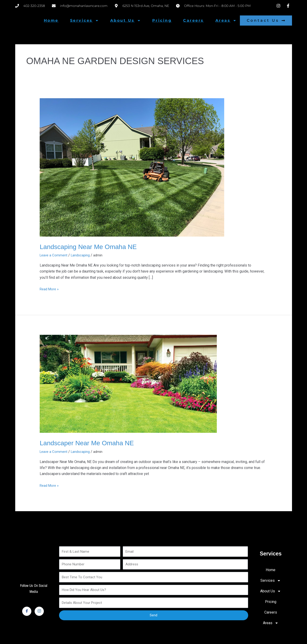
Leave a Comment (54, 255)
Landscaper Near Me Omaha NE (90, 443)
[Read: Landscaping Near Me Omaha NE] (132, 167)
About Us (125, 21)
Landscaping (82, 255)
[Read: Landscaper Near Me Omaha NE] (128, 383)
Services (84, 21)
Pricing (162, 20)
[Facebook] (27, 611)
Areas (226, 21)
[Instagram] (39, 611)
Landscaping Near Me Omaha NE (92, 247)
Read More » (50, 288)
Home (51, 20)
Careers (194, 20)
